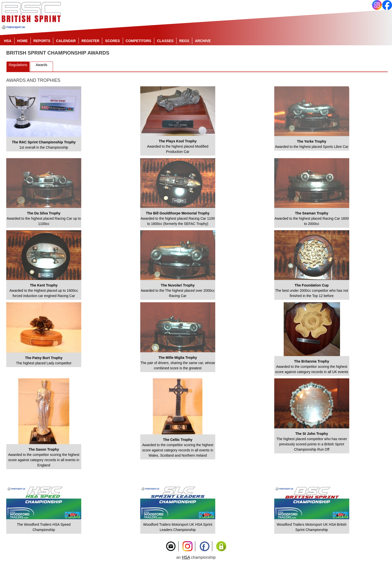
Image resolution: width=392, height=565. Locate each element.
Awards (41, 65)
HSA (8, 41)
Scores (112, 41)
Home (22, 41)
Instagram (187, 546)
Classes (165, 41)
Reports (42, 41)
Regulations (18, 65)
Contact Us (171, 546)
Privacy (221, 546)
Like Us (204, 546)
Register (90, 41)
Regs (184, 41)
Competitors (138, 41)
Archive (203, 41)
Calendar (66, 41)
